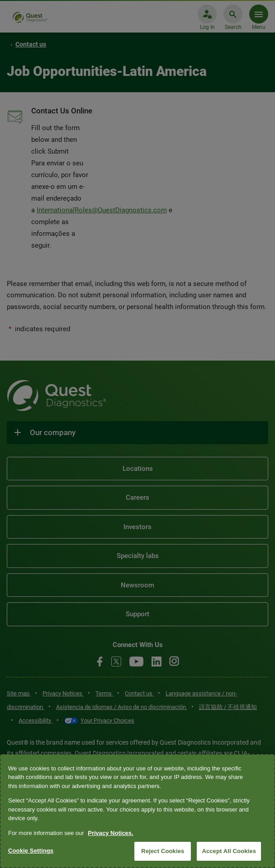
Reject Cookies (163, 851)
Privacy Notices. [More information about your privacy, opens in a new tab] (110, 833)
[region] (137, 811)
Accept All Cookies (229, 851)
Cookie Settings (31, 851)
